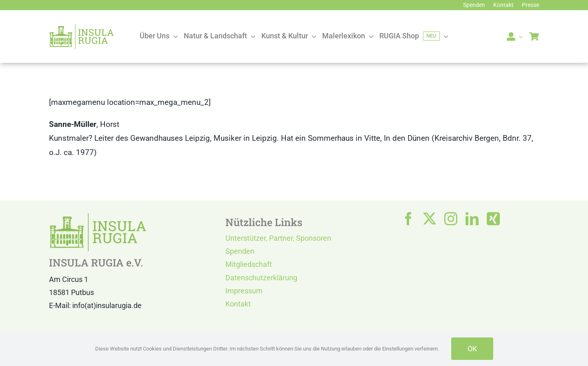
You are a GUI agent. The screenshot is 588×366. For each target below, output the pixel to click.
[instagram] (451, 219)
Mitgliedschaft (249, 264)
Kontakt (238, 304)
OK (472, 349)
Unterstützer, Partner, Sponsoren (278, 238)
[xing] (493, 219)
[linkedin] (472, 219)
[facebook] (408, 219)
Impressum (244, 291)
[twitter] (430, 219)
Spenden (240, 251)
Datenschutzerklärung (261, 278)
